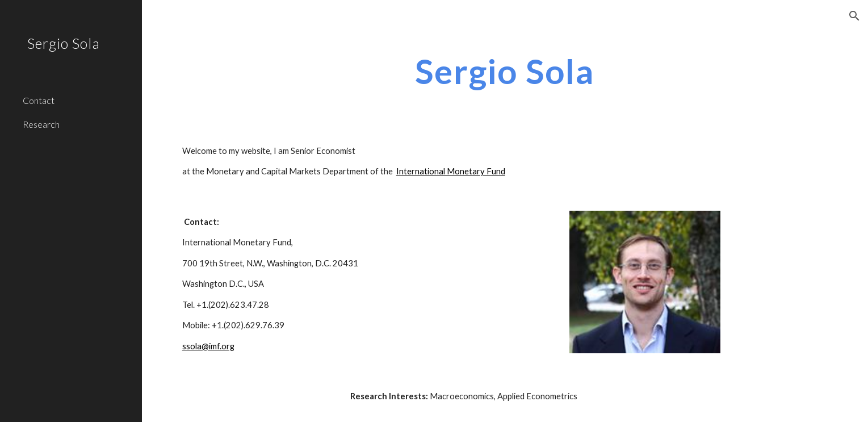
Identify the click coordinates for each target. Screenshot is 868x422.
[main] (505, 71)
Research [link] (41, 124)
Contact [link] (39, 100)
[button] (854, 16)
